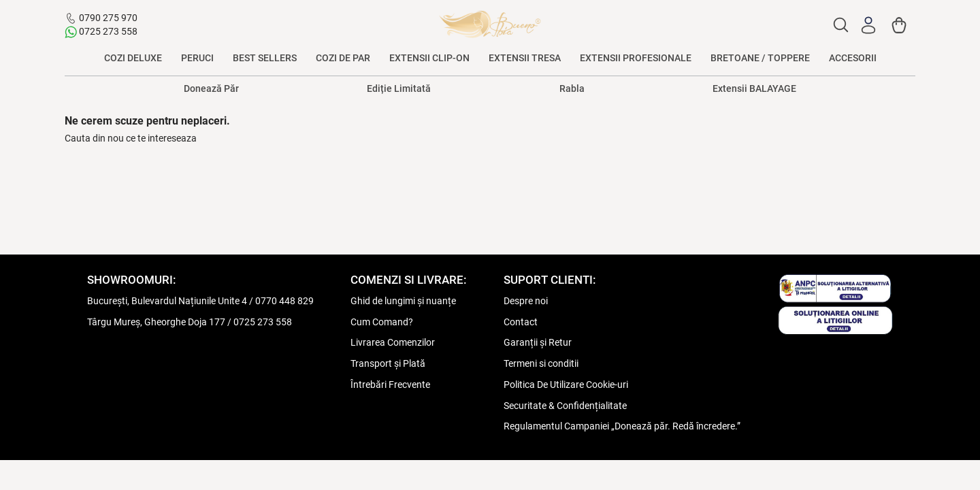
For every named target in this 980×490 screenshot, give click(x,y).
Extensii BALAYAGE (754, 88)
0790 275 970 (108, 18)
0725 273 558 (108, 31)
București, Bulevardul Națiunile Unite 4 (167, 301)
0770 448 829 (284, 301)
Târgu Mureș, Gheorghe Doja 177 (156, 322)
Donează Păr (211, 88)
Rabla (572, 88)
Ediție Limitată (399, 88)
